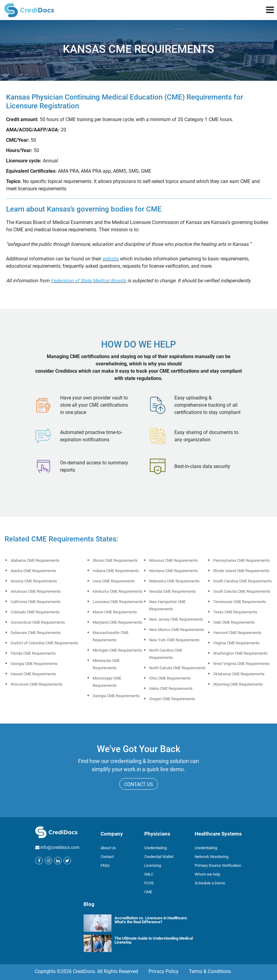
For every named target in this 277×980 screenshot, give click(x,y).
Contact (107, 857)
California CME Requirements (36, 602)
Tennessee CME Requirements (240, 602)
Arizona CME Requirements (34, 581)
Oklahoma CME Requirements (239, 674)
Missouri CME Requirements (173, 560)
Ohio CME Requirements (170, 678)
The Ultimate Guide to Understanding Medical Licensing (154, 940)
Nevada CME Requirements (173, 591)
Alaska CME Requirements (33, 571)
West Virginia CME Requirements (241, 664)
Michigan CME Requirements (117, 650)
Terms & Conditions (210, 971)
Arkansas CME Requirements (36, 591)
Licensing (153, 865)
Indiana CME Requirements (116, 571)
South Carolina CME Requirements (243, 581)
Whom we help (207, 874)
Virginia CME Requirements (236, 643)
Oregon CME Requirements (172, 699)
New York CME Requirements (174, 640)
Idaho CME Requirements (171, 688)
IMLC (149, 874)
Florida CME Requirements (33, 653)
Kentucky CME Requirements (118, 591)
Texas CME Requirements (235, 612)
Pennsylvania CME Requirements (241, 560)
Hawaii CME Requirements (33, 674)
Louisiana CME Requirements (118, 602)
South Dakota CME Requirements (242, 591)
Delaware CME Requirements (36, 633)
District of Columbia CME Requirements (44, 643)
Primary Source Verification (218, 865)
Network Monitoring (212, 857)
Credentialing (156, 848)
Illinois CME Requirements (115, 560)
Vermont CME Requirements (237, 633)
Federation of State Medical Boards (88, 281)
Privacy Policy (164, 971)
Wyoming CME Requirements (238, 684)
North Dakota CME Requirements (177, 668)
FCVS (149, 883)
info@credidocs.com (60, 847)
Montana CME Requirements (174, 571)
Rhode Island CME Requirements (241, 571)
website (111, 259)
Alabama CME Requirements (35, 560)
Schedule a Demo (210, 883)
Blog (89, 904)
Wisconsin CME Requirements (37, 684)
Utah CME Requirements (234, 622)
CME (148, 892)
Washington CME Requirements (240, 653)
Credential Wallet (159, 857)
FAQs (105, 865)
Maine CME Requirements (115, 612)
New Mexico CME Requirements (177, 630)
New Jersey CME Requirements (176, 619)
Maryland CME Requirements (117, 622)
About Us (108, 848)
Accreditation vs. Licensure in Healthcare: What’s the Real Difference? (151, 920)
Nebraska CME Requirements (174, 581)
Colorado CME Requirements (35, 612)
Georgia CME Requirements (34, 664)
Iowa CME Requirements (114, 581)
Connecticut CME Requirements (38, 622)
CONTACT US (139, 784)
